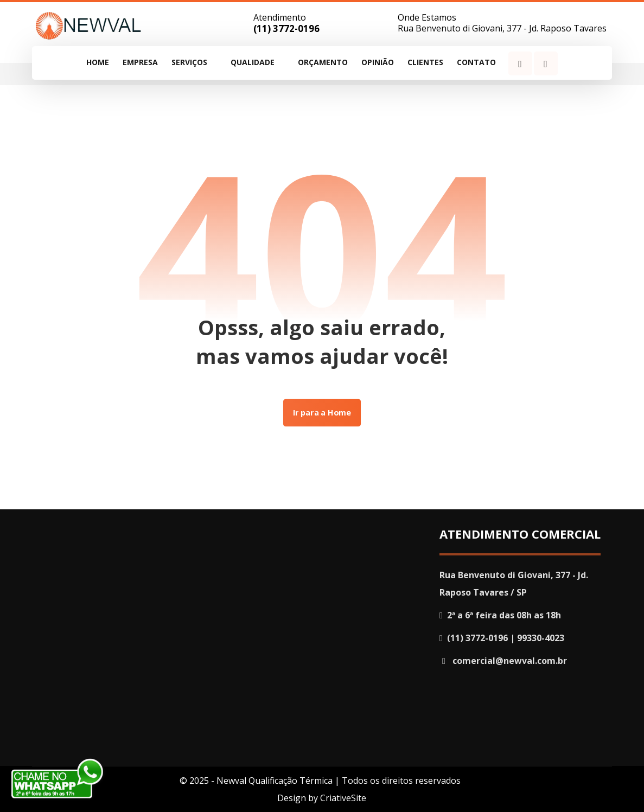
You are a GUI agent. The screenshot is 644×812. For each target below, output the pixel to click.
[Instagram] (546, 63)
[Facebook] (520, 63)
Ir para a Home (322, 413)
